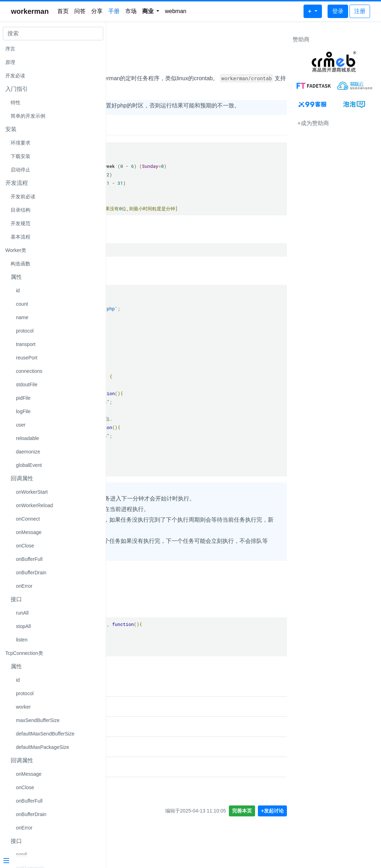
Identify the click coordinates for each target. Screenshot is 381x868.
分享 (97, 11)
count (22, 304)
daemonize (28, 452)
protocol (25, 331)
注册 (360, 11)
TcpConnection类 (24, 653)
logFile (23, 411)
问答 (80, 11)
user (21, 425)
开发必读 (15, 76)
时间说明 (127, 138)
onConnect (28, 519)
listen (22, 640)
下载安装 (21, 156)
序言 (10, 49)
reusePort (27, 358)
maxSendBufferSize (38, 720)
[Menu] (50, 861)
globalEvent (29, 465)
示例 (120, 283)
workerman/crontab (151, 41)
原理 (10, 62)
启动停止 (21, 170)
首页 (63, 11)
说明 (120, 63)
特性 (16, 102)
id (18, 291)
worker (23, 707)
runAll (22, 613)
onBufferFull (29, 559)
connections (29, 371)
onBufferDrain (31, 573)
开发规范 (21, 223)
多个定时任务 (129, 788)
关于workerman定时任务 (144, 808)
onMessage (29, 532)
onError (24, 586)
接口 (120, 598)
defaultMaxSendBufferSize (45, 734)
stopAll (23, 626)
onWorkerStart (32, 492)
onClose (25, 546)
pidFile (23, 398)
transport (26, 344)
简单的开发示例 (28, 116)
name (22, 317)
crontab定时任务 (134, 728)
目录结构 (21, 210)
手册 (114, 11)
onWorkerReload (34, 505)
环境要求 (21, 143)
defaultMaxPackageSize (42, 747)
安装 (120, 242)
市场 (131, 11)
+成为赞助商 (313, 123)
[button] (151, 11)
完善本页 (242, 832)
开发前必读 (23, 197)
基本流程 (21, 237)
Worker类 (16, 250)
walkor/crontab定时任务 (143, 768)
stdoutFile (27, 385)
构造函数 (21, 264)
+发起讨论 (272, 832)
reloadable (27, 438)
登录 (338, 11)
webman (175, 11)
